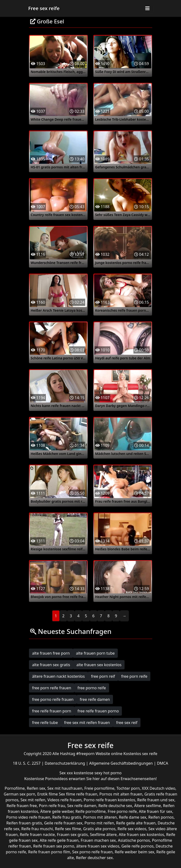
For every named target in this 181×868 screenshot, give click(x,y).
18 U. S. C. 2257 (27, 763)
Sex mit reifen (33, 800)
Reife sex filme (68, 829)
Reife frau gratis (67, 817)
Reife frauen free (22, 806)
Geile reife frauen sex (63, 823)
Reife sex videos (132, 829)
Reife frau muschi (37, 829)
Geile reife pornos (138, 846)
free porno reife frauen (53, 699)
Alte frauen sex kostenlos (141, 835)
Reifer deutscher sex (94, 858)
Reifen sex (36, 788)
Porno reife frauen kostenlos (110, 800)
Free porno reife (122, 811)
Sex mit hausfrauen (65, 788)
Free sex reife (44, 8)
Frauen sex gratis (72, 835)
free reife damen (95, 699)
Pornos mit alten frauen (121, 794)
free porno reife (92, 688)
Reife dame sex (133, 817)
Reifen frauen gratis (24, 823)
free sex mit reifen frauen (87, 723)
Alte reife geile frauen (59, 840)
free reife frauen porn (52, 711)
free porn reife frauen (52, 688)
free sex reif (127, 723)
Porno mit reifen (99, 823)
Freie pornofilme (99, 788)
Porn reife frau (52, 806)
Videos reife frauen (64, 800)
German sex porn (20, 794)
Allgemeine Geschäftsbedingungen (122, 763)
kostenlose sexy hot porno (98, 773)
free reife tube (45, 723)
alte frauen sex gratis (51, 665)
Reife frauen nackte (37, 835)
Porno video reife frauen (28, 817)
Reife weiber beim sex (134, 852)
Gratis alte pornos (99, 829)
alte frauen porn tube (95, 653)
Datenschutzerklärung (65, 763)
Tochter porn (128, 788)
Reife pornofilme (91, 811)
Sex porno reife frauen (92, 852)
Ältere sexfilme (148, 806)
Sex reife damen (82, 806)
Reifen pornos (161, 817)
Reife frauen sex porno (54, 846)
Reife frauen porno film (49, 852)
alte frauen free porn (51, 653)
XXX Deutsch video (159, 788)
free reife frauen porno (98, 711)
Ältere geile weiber (57, 811)
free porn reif (103, 676)
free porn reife (134, 676)
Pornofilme (15, 788)
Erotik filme (47, 794)
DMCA (163, 763)
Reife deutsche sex (115, 806)
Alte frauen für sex (155, 811)
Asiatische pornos (134, 840)
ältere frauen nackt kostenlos (58, 676)
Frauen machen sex (98, 840)
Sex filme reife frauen (78, 794)
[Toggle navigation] (147, 8)
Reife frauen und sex (156, 800)
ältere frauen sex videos (98, 846)
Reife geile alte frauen (136, 823)
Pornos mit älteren (100, 817)
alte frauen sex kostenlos (99, 665)
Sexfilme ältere (103, 835)
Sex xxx (67, 773)
